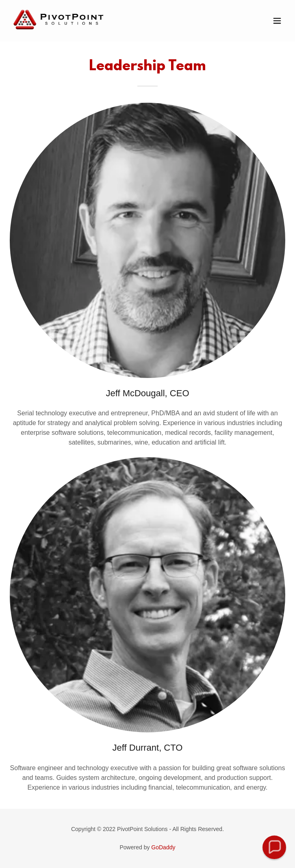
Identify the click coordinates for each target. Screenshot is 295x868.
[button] (277, 21)
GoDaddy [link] (163, 847)
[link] (59, 33)
